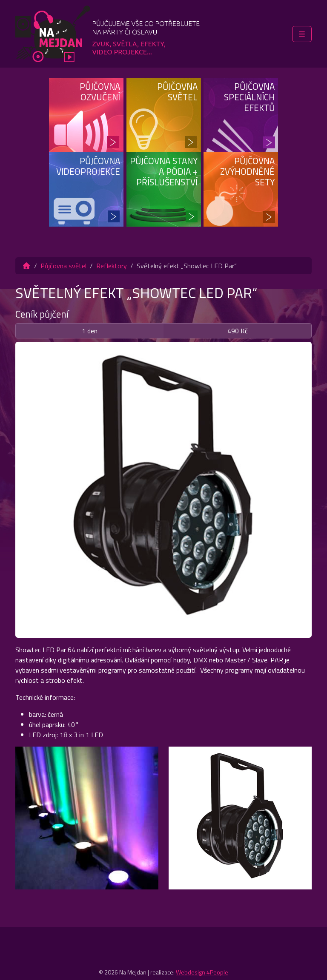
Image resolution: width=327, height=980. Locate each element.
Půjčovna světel (177, 92)
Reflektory (112, 266)
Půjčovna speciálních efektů (249, 97)
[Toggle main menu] (302, 34)
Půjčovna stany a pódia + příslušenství (164, 171)
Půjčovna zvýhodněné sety (247, 171)
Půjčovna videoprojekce (88, 166)
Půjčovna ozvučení (100, 92)
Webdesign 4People (202, 972)
